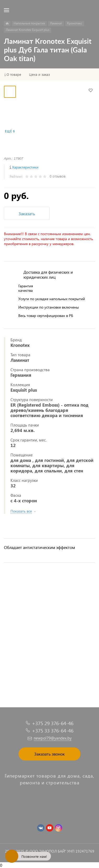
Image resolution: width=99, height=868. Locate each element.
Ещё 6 (10, 131)
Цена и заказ (39, 74)
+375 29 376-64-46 (53, 723)
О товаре (14, 74)
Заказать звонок (50, 754)
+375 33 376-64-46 (53, 730)
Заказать (27, 214)
